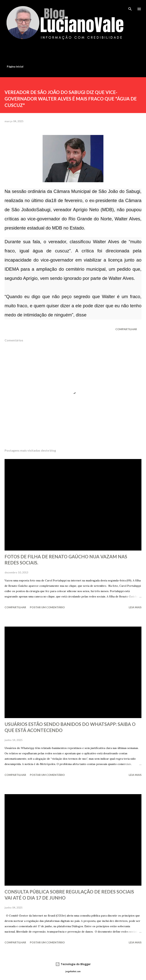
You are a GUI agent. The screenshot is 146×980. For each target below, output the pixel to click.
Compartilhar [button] (126, 329)
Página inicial (15, 66)
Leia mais (135, 607)
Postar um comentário (47, 607)
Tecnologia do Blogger (73, 964)
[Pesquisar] (130, 7)
